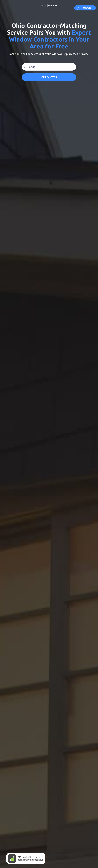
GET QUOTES (49, 77)
